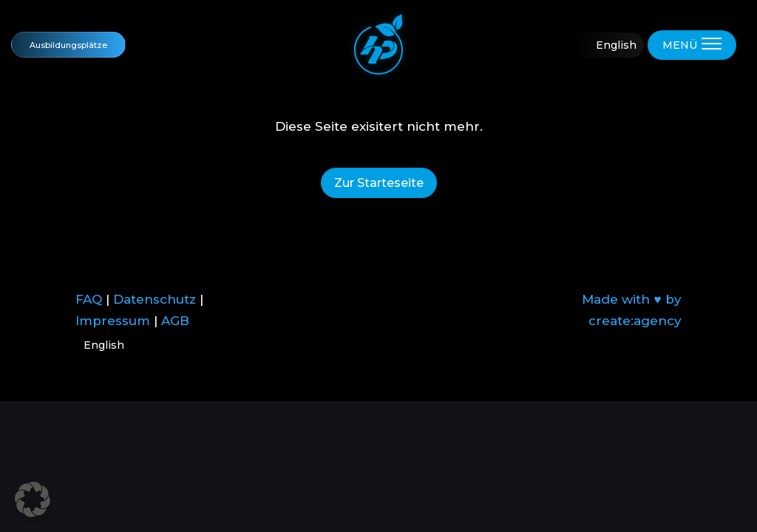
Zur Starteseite (379, 183)
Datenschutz (155, 299)
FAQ (89, 299)
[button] (33, 499)
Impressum (113, 321)
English (616, 45)
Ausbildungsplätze (68, 45)
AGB (175, 321)
